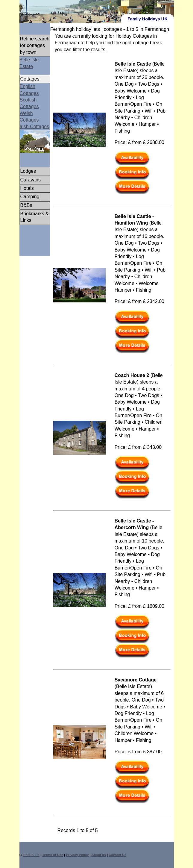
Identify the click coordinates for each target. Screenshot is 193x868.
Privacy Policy (77, 855)
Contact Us (117, 855)
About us (98, 855)
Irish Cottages (35, 127)
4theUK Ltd (31, 855)
